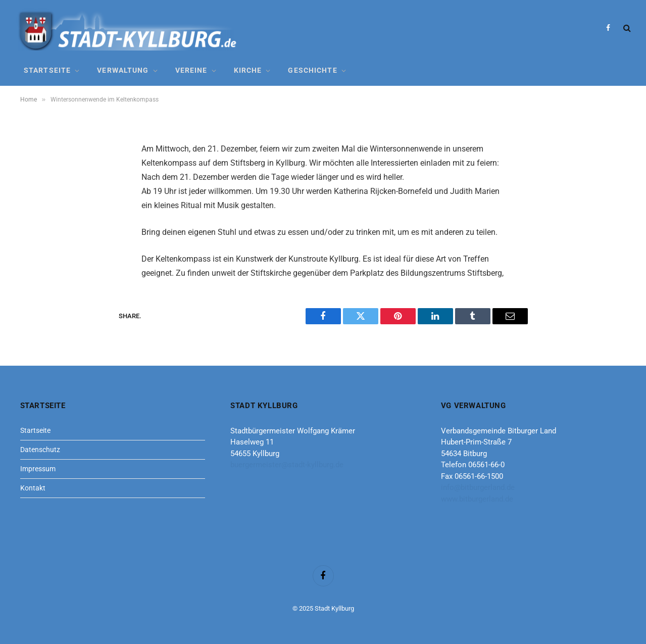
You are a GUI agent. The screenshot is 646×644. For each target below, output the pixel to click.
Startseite (47, 70)
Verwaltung (123, 70)
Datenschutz (40, 450)
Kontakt (33, 488)
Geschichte (312, 70)
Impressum (38, 469)
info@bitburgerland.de (478, 487)
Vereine (191, 70)
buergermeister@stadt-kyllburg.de (287, 465)
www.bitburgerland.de (477, 499)
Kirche (248, 70)
